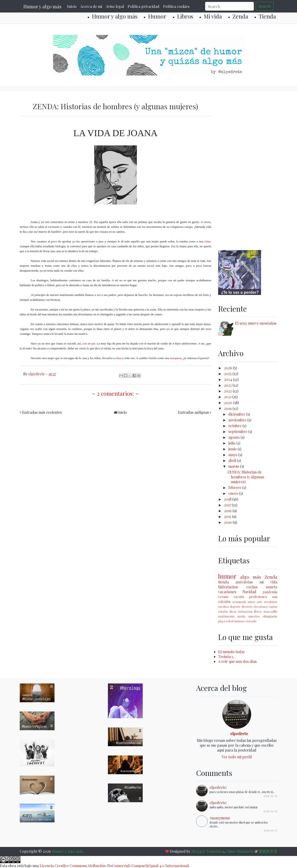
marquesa (176, 358)
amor (251, 602)
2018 (228, 499)
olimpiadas (270, 616)
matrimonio (226, 616)
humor (227, 576)
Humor (157, 16)
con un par (89, 343)
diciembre (237, 414)
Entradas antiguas (193, 412)
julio (232, 443)
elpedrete (239, 733)
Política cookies (176, 6)
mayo (233, 455)
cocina (252, 587)
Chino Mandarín (240, 851)
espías (273, 606)
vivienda (251, 621)
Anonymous (220, 818)
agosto (234, 437)
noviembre (238, 420)
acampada (239, 602)
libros (258, 611)
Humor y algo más (42, 6)
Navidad (249, 592)
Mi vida (213, 16)
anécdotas (244, 582)
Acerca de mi (91, 6)
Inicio (72, 6)
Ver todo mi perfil (237, 757)
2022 (228, 391)
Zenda (240, 16)
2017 (228, 505)
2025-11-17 (270, 830)
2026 (228, 368)
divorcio (247, 606)
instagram (245, 611)
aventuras (271, 602)
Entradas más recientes (42, 412)
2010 (228, 522)
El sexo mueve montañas (256, 323)
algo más (251, 577)
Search (265, 6)
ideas (233, 611)
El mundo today (232, 652)
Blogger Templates (208, 851)
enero (234, 493)
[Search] (229, 6)
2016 (228, 511)
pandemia (270, 592)
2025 (228, 374)
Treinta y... (227, 656)
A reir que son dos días (237, 661)
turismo (239, 621)
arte (260, 602)
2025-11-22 (270, 796)
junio (233, 449)
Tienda (267, 16)
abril (233, 460)
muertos (254, 616)
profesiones (258, 597)
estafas (223, 611)
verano (223, 597)
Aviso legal (115, 6)
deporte (235, 606)
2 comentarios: (116, 393)
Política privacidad (144, 6)
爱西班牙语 (268, 851)
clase (119, 358)
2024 (228, 379)
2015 (228, 516)
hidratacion (228, 587)
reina (207, 241)
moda (241, 616)
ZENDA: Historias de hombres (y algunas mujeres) (115, 106)
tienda (223, 582)
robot (230, 621)
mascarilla (270, 611)
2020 (229, 403)
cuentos (223, 606)
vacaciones (227, 592)
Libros (185, 16)
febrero (235, 487)
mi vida (268, 582)
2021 (228, 397)
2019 (228, 408)
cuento (239, 597)
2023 (228, 385)
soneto (272, 587)
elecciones (261, 606)
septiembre (238, 431)
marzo (234, 466)
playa (222, 621)
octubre (235, 426)
